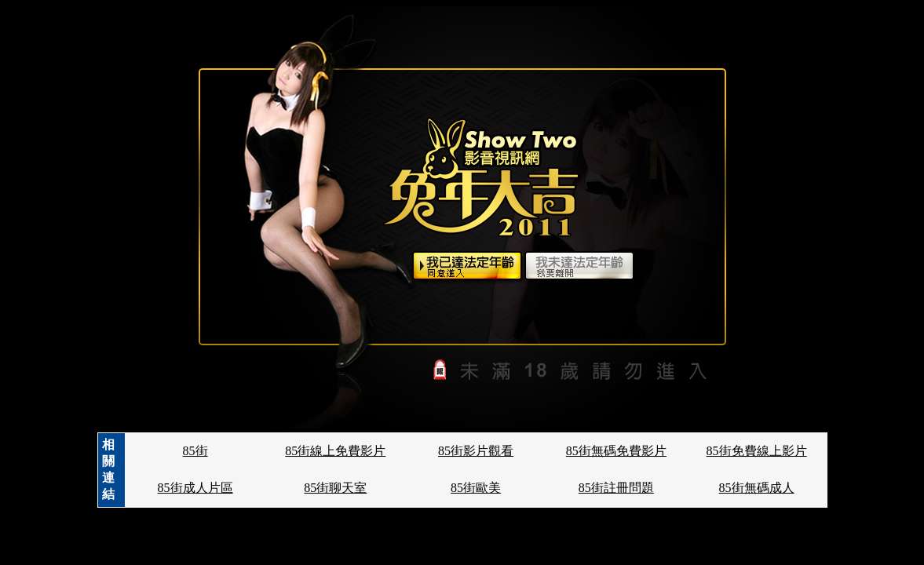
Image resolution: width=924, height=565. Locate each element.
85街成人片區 (195, 488)
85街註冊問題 (616, 488)
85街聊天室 (335, 488)
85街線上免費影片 (335, 451)
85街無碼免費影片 (616, 451)
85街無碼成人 (757, 488)
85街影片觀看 (476, 451)
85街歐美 (476, 488)
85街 (195, 451)
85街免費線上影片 (757, 451)
